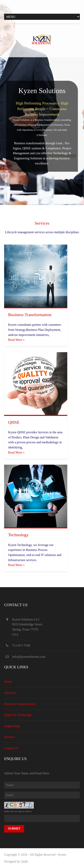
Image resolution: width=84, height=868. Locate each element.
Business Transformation (20, 704)
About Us (10, 693)
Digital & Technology (18, 715)
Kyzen (62, 855)
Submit (14, 829)
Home (8, 682)
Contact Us (11, 748)
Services (9, 737)
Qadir (24, 861)
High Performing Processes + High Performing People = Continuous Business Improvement (42, 109)
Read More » (16, 340)
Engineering (12, 726)
